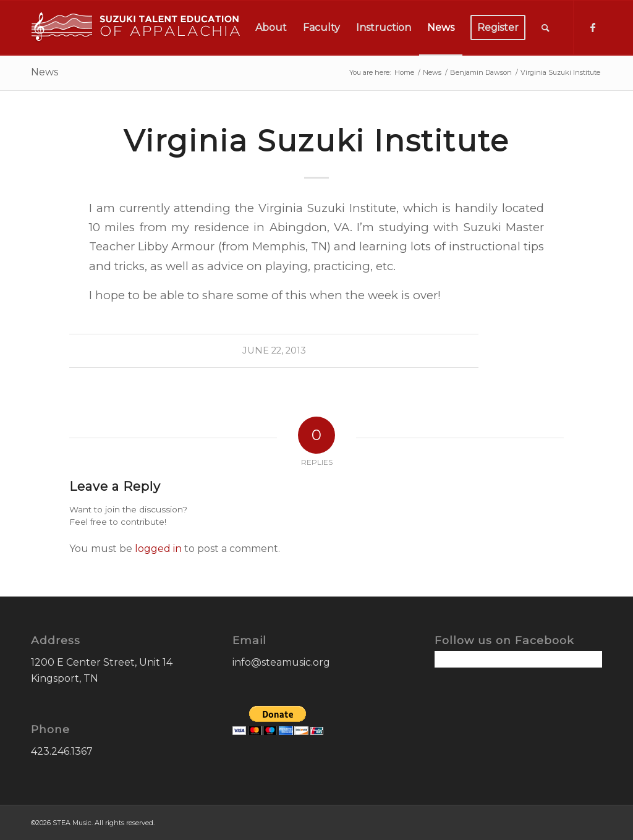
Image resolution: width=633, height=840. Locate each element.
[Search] (546, 28)
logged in (158, 549)
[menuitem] (271, 28)
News (45, 72)
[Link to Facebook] (593, 27)
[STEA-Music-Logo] (136, 28)
